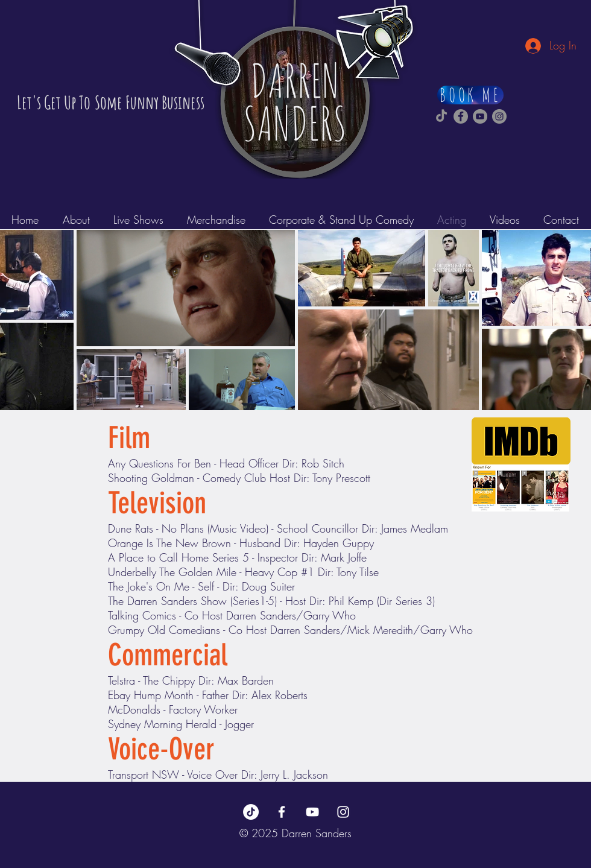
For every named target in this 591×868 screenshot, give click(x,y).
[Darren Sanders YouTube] (480, 116)
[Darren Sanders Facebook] (461, 116)
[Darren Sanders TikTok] (441, 116)
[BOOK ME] (470, 95)
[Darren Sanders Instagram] (499, 116)
